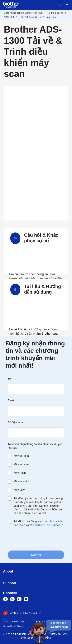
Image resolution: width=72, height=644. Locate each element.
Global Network (29, 613)
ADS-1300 (9, 17)
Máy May (19, 490)
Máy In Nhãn (21, 481)
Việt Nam (11, 613)
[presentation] (37, 538)
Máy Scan (20, 473)
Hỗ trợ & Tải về (55, 13)
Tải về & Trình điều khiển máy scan (38, 17)
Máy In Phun (21, 456)
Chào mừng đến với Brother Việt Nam (23, 13)
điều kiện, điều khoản (47, 525)
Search (60, 5)
